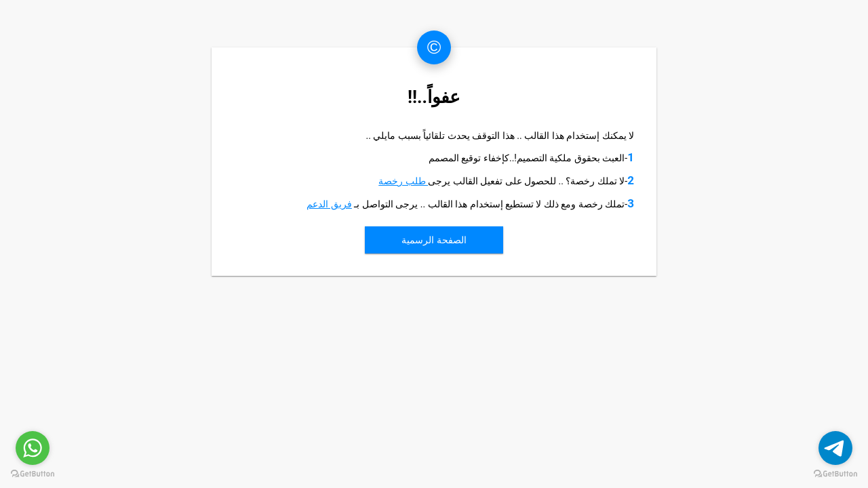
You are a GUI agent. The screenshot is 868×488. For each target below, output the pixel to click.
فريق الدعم (329, 204)
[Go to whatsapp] (33, 448)
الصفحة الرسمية (434, 240)
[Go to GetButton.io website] (33, 474)
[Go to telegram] (835, 448)
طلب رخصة (403, 181)
